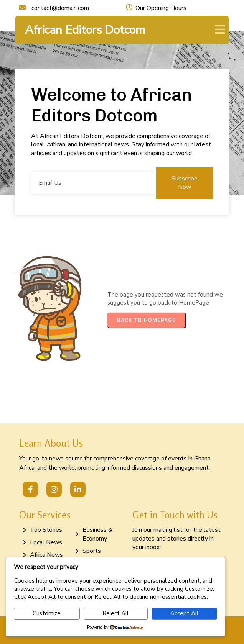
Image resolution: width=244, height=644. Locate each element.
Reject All (115, 613)
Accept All (184, 613)
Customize (47, 613)
